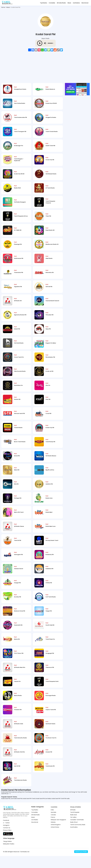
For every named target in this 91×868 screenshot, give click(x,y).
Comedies (52, 3)
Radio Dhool (74, 834)
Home (3, 7)
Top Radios (44, 3)
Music (69, 3)
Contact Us (7, 840)
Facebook (6, 832)
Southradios (74, 839)
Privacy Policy (7, 842)
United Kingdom (56, 837)
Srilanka (53, 834)
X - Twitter (6, 835)
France (53, 829)
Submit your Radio (81, 864)
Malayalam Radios (9, 856)
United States (55, 839)
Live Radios (76, 3)
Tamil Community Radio (78, 837)
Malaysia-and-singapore (58, 832)
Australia (53, 824)
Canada (53, 827)
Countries (54, 819)
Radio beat (74, 827)
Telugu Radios (7, 853)
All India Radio (61, 3)
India (52, 822)
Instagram (6, 837)
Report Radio (45, 38)
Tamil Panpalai (75, 824)
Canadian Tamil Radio (77, 832)
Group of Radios (76, 819)
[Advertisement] (45, 68)
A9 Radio (73, 822)
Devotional (85, 3)
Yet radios (73, 829)
